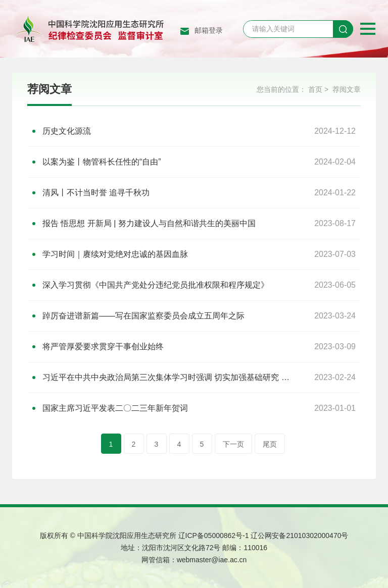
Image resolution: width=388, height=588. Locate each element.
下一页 (233, 444)
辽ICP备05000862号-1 (214, 536)
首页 (315, 89)
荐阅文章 (347, 89)
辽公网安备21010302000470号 (299, 536)
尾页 (270, 444)
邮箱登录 (209, 30)
